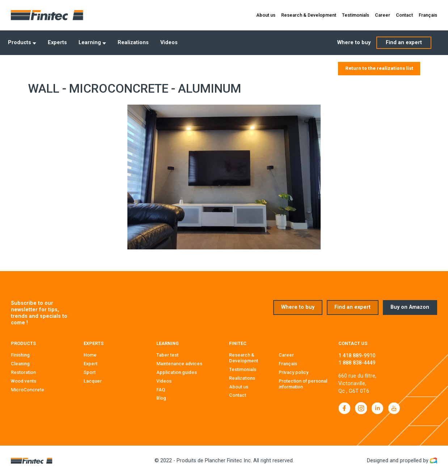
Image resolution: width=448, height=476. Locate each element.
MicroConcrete (28, 389)
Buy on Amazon (410, 307)
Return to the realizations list (379, 68)
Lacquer (93, 381)
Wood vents (24, 381)
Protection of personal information (303, 384)
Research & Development (309, 15)
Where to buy (354, 43)
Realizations (133, 43)
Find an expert (404, 43)
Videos (169, 43)
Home (90, 355)
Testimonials (356, 15)
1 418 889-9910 (357, 356)
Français (428, 15)
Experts (57, 43)
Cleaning (20, 364)
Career (383, 15)
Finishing (20, 355)
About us (266, 15)
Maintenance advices (179, 364)
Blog (161, 398)
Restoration (23, 372)
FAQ (161, 389)
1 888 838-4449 (357, 363)
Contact (404, 15)
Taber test (167, 355)
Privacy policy (293, 372)
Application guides (177, 372)
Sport (90, 372)
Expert (90, 364)
